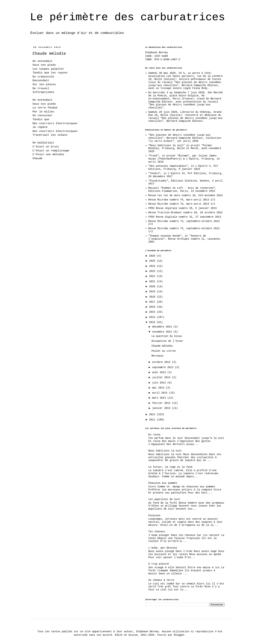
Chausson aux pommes (163, 483)
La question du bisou (167, 336)
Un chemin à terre (161, 580)
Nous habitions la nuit (165, 451)
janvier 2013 (162, 408)
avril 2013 (160, 393)
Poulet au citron (164, 351)
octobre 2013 (162, 362)
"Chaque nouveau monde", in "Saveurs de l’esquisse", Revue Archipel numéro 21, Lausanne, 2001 (185, 239)
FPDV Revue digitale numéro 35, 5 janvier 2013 (183, 208)
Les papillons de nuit (164, 499)
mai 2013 (159, 388)
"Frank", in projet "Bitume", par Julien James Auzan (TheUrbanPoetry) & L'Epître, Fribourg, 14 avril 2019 (184, 159)
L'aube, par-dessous (163, 548)
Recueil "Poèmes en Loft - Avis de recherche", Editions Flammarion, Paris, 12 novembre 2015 (183, 190)
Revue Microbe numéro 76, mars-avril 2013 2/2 (182, 200)
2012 (153, 414)
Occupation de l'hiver (167, 341)
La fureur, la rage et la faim (170, 467)
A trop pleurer (159, 564)
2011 (153, 420)
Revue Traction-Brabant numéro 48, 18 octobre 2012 (186, 213)
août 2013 (160, 372)
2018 (153, 297)
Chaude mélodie (162, 346)
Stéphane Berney (157, 53)
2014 (153, 317)
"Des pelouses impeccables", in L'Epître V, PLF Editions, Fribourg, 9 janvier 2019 (183, 168)
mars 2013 (160, 398)
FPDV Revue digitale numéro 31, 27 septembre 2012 (185, 217)
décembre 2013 (163, 327)
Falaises (154, 516)
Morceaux (158, 356)
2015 (153, 312)
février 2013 (162, 403)
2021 (153, 281)
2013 (153, 322)
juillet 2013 (162, 377)
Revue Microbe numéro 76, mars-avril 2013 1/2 (182, 204)
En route (154, 435)
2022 (153, 276)
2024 (153, 266)
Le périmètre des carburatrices (127, 17)
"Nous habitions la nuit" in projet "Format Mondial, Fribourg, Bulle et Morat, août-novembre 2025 (185, 149)
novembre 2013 (163, 332)
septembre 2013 (163, 367)
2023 (153, 271)
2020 (153, 287)
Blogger (179, 635)
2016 (153, 307)
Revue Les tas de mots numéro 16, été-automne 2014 (186, 195)
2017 (153, 302)
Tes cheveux (157, 532)
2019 (153, 292)
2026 (153, 256)
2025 (153, 261)
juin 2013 (160, 383)
